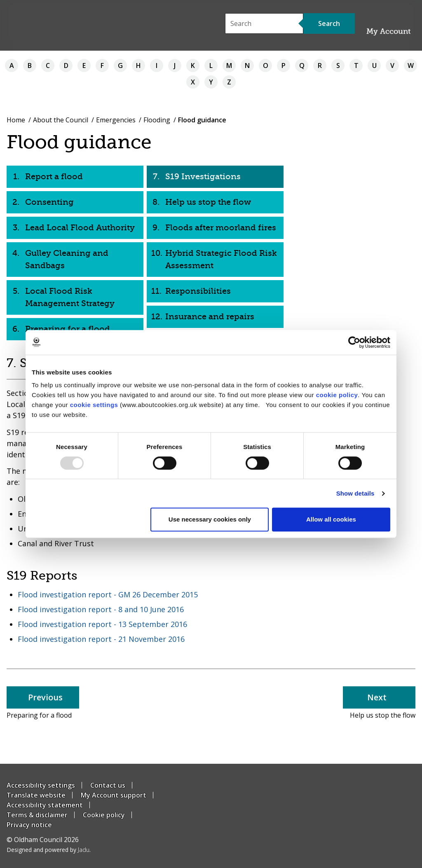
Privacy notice (29, 825)
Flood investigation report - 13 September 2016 (102, 624)
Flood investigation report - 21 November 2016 (101, 639)
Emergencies (116, 120)
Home (16, 120)
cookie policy (337, 395)
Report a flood (54, 177)
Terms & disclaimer (37, 815)
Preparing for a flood (68, 329)
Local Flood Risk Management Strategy (70, 297)
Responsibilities (198, 291)
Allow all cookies (331, 519)
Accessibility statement (45, 805)
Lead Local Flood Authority (80, 228)
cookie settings (94, 405)
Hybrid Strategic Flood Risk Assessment (221, 259)
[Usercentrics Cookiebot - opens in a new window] (354, 342)
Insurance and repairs (210, 317)
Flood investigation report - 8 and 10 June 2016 (101, 609)
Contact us (108, 785)
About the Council (61, 120)
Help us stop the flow (208, 202)
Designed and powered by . (49, 850)
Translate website (36, 795)
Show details (355, 493)
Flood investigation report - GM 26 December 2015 (108, 594)
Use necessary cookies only (210, 519)
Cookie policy (104, 815)
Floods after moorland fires (221, 228)
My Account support (114, 795)
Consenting (49, 202)
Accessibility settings (41, 785)
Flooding (157, 120)
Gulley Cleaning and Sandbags (67, 259)
